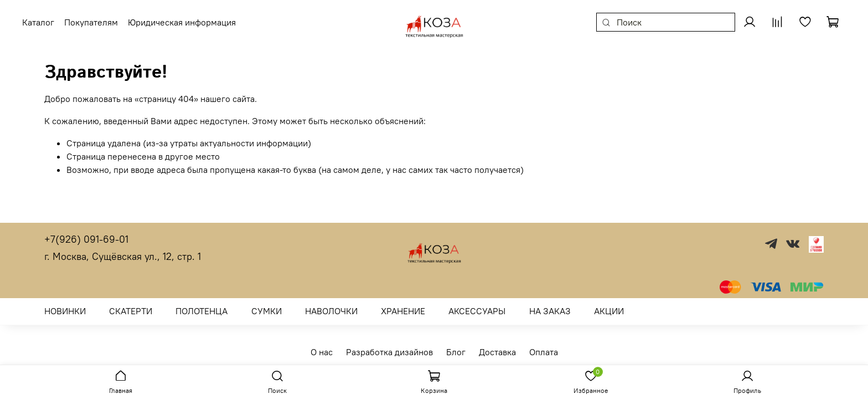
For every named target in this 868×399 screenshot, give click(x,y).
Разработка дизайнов (389, 352)
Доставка (497, 352)
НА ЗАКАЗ (550, 311)
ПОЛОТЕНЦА (201, 311)
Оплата (544, 352)
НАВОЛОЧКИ (331, 311)
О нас (322, 352)
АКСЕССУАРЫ (477, 311)
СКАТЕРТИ (131, 311)
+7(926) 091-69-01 (86, 239)
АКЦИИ (609, 311)
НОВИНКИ (65, 311)
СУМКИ (267, 311)
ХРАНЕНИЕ (403, 311)
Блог (456, 352)
